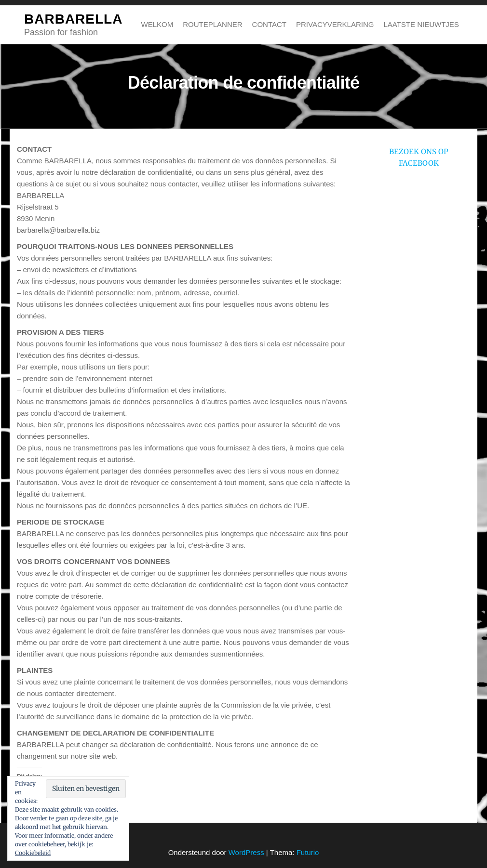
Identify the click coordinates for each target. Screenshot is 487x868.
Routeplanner (212, 24)
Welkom (157, 24)
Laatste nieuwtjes (421, 24)
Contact (269, 24)
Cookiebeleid (33, 853)
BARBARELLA (73, 19)
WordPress (246, 852)
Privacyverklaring (335, 24)
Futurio (308, 852)
